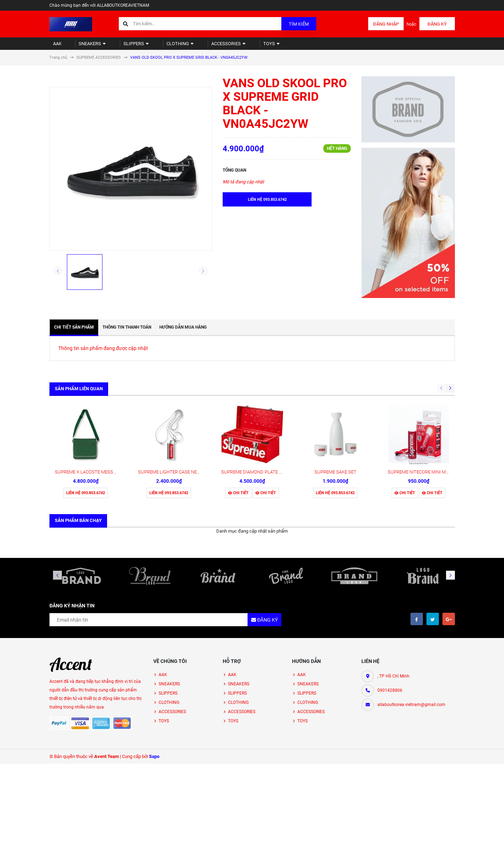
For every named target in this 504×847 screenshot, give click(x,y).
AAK (54, 46)
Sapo (154, 700)
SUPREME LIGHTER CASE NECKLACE (176, 416)
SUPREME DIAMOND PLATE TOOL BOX (261, 416)
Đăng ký (437, 24)
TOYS (244, 46)
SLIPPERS (123, 46)
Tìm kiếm (299, 24)
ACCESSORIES (205, 46)
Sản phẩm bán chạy (78, 464)
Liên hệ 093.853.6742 (86, 437)
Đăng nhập (386, 24)
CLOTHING (162, 46)
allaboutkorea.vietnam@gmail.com (411, 649)
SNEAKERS (84, 46)
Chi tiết (238, 437)
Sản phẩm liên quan (79, 395)
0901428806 (390, 634)
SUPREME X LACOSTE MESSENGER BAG (96, 416)
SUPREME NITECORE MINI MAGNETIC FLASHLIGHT (440, 416)
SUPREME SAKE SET (335, 416)
